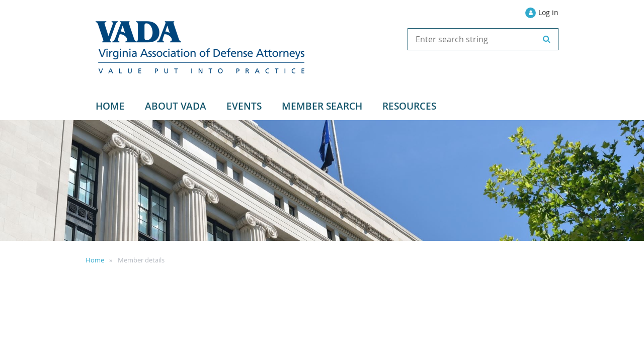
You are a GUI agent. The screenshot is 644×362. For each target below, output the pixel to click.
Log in (548, 12)
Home (95, 260)
